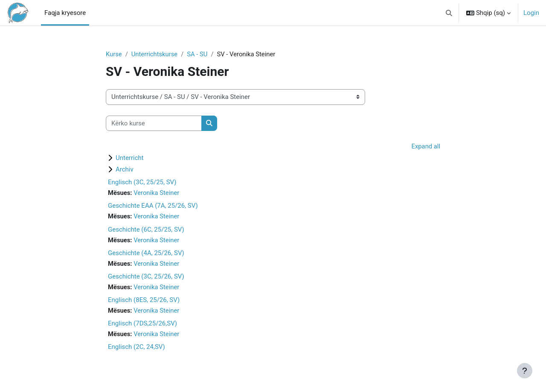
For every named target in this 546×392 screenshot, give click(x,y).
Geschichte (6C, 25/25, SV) (146, 230)
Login (531, 13)
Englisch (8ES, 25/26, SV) (144, 301)
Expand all (426, 147)
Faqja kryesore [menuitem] (65, 13)
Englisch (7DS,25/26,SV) (142, 325)
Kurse (114, 54)
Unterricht (130, 158)
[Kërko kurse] (154, 123)
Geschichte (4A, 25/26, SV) (146, 254)
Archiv (125, 170)
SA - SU (199, 54)
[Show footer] (525, 371)
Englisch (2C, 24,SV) (136, 348)
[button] (449, 13)
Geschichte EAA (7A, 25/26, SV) (153, 206)
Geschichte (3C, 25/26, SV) (146, 277)
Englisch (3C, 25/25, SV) (142, 183)
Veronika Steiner (157, 193)
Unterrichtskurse (155, 54)
